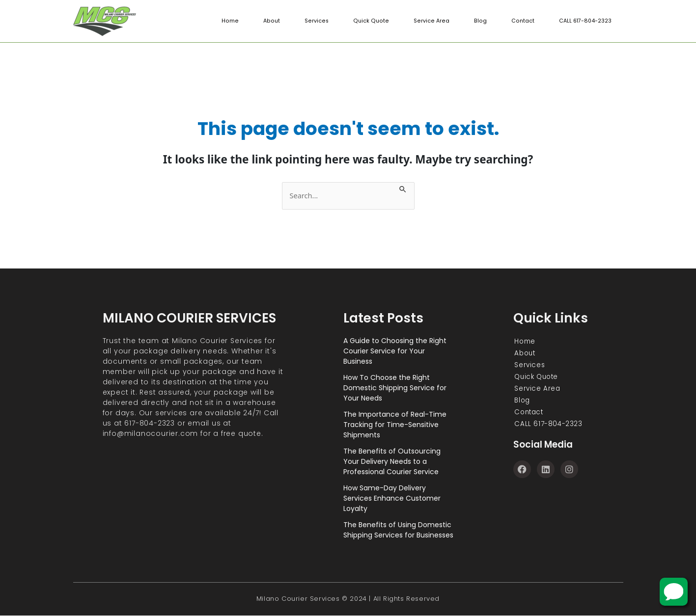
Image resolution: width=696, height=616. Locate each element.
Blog (480, 21)
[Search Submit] (407, 188)
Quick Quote (374, 21)
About (277, 21)
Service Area (433, 21)
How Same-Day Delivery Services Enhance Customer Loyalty (392, 498)
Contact (522, 21)
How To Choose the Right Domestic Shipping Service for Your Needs (395, 388)
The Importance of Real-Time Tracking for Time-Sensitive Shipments (395, 425)
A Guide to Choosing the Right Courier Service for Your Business (395, 351)
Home (236, 21)
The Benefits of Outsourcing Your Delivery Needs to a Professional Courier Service (392, 461)
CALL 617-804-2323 (585, 21)
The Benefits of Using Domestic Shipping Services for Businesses (398, 530)
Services (321, 21)
